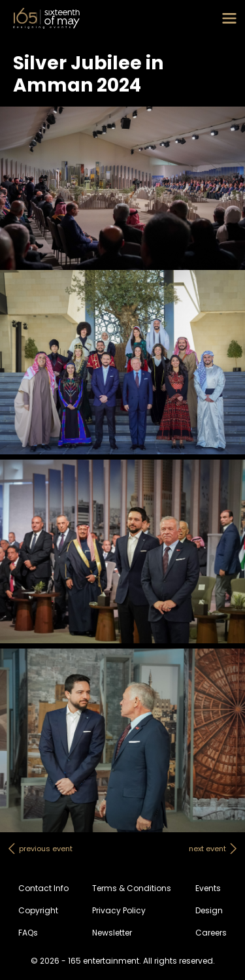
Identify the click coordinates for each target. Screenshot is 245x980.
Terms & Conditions (132, 888)
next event (207, 849)
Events (208, 888)
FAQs (28, 933)
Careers (211, 933)
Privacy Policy (119, 910)
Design (209, 910)
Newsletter (112, 933)
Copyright (38, 910)
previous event (46, 849)
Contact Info (43, 888)
